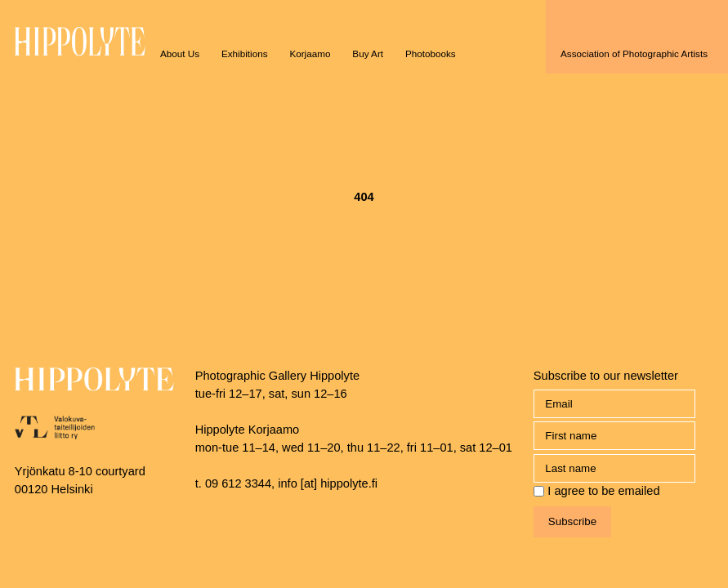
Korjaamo (310, 53)
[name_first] (614, 436)
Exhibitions (245, 53)
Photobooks (431, 53)
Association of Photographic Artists (634, 53)
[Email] (614, 404)
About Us (180, 53)
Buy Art (368, 53)
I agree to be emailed (603, 491)
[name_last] (614, 468)
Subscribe (572, 521)
